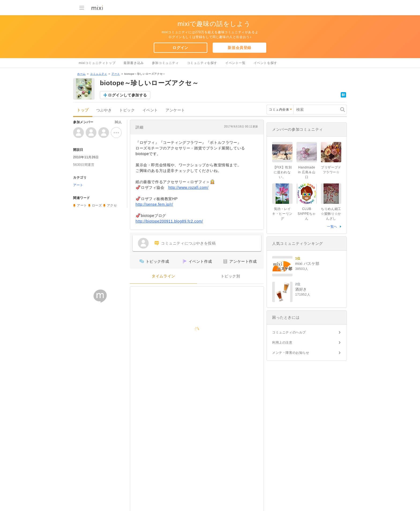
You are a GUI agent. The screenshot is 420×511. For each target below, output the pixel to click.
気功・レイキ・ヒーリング (282, 214)
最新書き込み (134, 63)
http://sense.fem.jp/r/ (154, 204)
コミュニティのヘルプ (289, 332)
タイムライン (163, 276)
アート (116, 74)
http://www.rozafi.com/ (188, 187)
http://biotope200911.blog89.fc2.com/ (169, 221)
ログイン (180, 48)
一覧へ (332, 227)
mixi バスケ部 (307, 264)
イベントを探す (265, 63)
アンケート (175, 110)
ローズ (97, 205)
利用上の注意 (282, 343)
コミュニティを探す (202, 63)
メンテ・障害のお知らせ (291, 353)
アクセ (112, 205)
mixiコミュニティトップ (97, 63)
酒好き (301, 289)
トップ (83, 110)
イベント (150, 110)
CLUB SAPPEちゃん (307, 214)
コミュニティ (99, 74)
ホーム (81, 74)
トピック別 (230, 276)
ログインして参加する (127, 95)
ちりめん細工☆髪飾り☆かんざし (331, 214)
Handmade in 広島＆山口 (307, 172)
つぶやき (104, 110)
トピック (127, 110)
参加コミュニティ (165, 63)
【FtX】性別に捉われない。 (282, 172)
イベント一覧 (235, 63)
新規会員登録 (239, 48)
